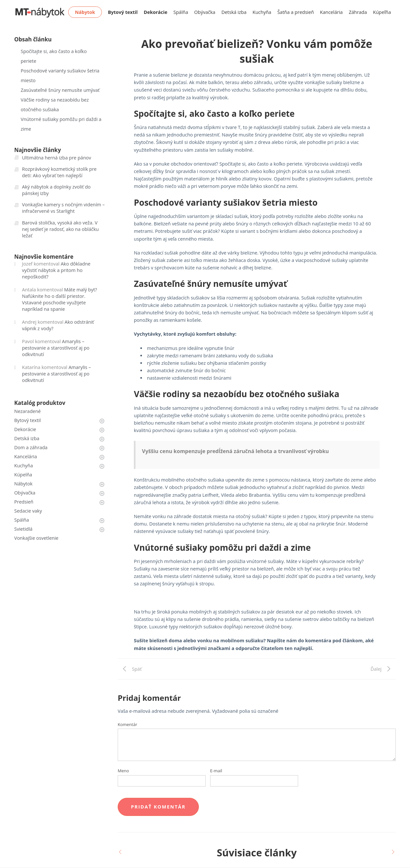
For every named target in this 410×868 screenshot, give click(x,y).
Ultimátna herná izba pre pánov (57, 158)
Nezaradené (27, 411)
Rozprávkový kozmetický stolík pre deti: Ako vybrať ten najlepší (59, 172)
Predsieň (24, 502)
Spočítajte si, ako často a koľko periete (54, 56)
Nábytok (23, 484)
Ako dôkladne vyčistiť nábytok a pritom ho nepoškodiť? (56, 270)
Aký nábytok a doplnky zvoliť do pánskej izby (56, 190)
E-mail (216, 771)
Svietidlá (23, 529)
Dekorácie (25, 429)
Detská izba (234, 12)
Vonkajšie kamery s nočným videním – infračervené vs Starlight (63, 208)
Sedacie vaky (28, 511)
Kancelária (331, 12)
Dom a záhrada (31, 447)
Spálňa (181, 12)
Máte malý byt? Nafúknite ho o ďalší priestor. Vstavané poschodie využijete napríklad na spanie (59, 299)
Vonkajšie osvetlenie (36, 538)
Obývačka (205, 12)
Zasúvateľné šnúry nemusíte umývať (60, 90)
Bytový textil (27, 420)
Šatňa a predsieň (296, 12)
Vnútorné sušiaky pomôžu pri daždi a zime (61, 124)
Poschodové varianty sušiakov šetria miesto (60, 76)
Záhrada (358, 12)
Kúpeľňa (382, 12)
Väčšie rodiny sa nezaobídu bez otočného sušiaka (55, 105)
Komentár (127, 724)
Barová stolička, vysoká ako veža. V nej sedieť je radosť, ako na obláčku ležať (60, 229)
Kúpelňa (23, 475)
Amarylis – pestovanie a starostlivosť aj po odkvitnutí (56, 348)
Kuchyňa (262, 12)
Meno (123, 771)
